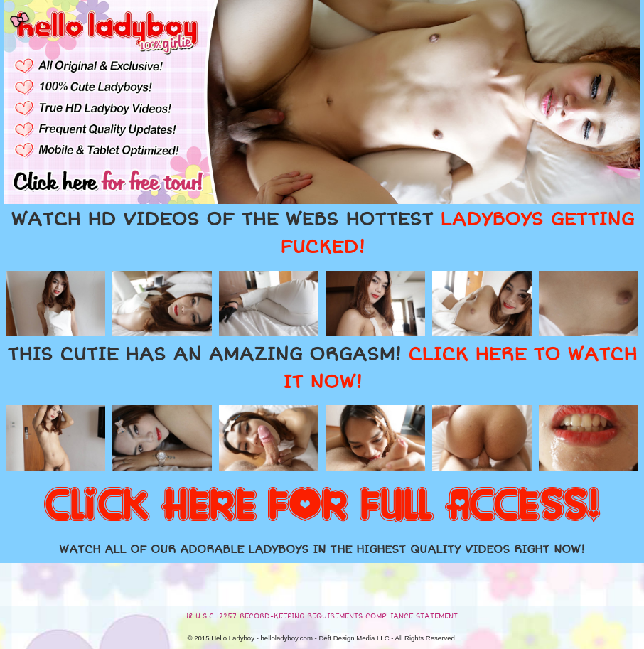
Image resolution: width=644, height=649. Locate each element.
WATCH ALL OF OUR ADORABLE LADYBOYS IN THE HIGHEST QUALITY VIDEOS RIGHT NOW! (322, 549)
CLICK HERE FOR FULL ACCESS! (322, 506)
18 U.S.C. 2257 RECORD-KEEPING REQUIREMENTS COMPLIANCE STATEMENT (322, 616)
